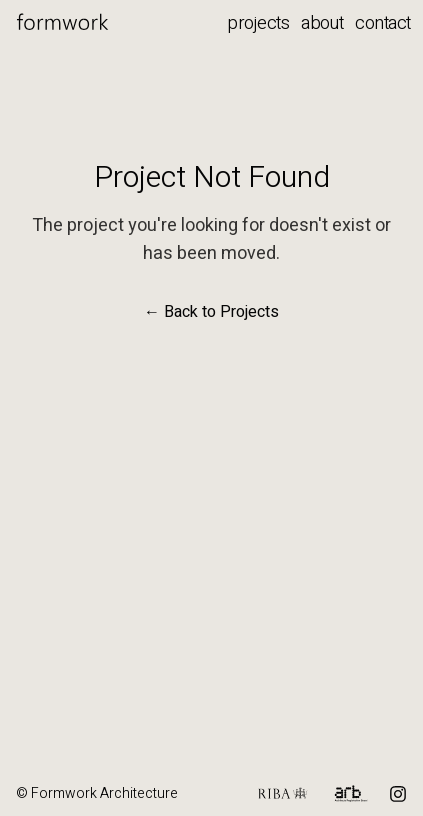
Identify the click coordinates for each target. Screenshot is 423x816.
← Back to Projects (211, 312)
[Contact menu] (389, 24)
